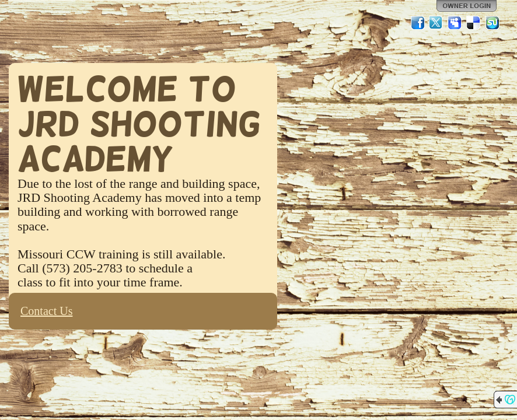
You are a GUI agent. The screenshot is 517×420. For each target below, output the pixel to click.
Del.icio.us (474, 23)
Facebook (418, 23)
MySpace (455, 23)
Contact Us (46, 311)
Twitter (436, 23)
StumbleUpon (492, 23)
